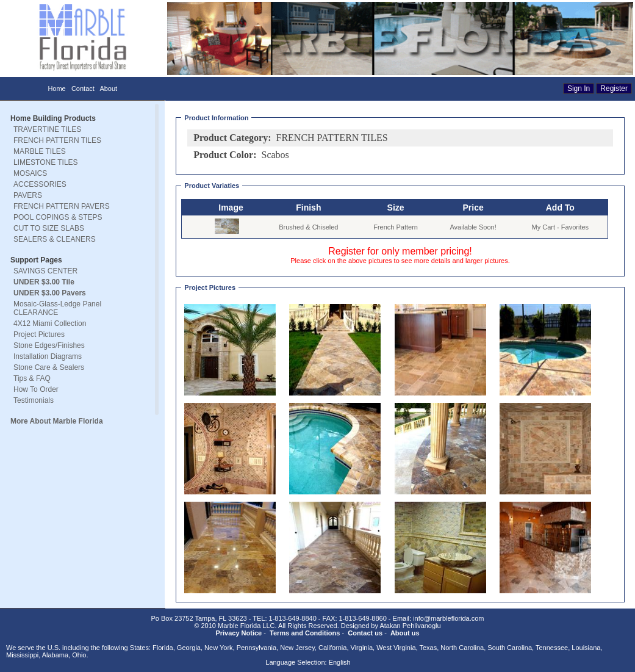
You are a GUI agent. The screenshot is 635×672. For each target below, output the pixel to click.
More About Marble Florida (57, 421)
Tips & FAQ (32, 378)
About (108, 89)
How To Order (36, 389)
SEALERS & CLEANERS (55, 239)
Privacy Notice (239, 633)
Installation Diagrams (48, 356)
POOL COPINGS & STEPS (58, 217)
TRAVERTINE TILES (47, 129)
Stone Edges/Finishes (49, 345)
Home (56, 89)
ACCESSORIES (40, 184)
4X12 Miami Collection (50, 323)
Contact (83, 89)
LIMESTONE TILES (46, 162)
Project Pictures (39, 334)
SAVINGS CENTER (45, 271)
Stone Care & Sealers (49, 367)
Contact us (365, 633)
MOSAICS (30, 173)
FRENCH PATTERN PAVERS (62, 206)
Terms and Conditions (305, 633)
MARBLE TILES (40, 151)
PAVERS (28, 195)
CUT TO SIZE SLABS (49, 228)
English (340, 662)
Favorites (575, 227)
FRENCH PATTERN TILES (57, 140)
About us (405, 633)
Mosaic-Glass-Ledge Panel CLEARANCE (57, 308)
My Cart (544, 227)
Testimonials (34, 400)
